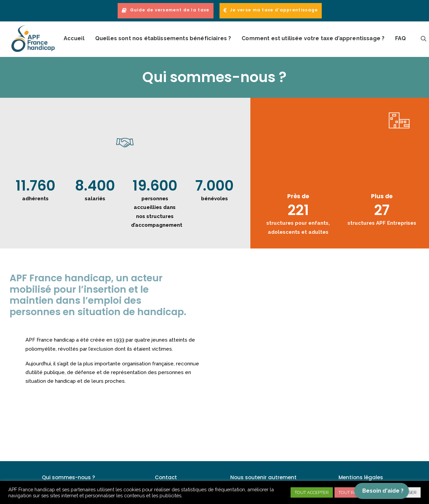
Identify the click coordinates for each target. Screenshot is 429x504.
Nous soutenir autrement (263, 477)
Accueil (74, 38)
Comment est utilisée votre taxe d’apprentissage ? (313, 38)
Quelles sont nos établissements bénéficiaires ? (163, 38)
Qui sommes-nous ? (68, 477)
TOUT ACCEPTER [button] (312, 492)
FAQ (401, 38)
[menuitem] (167, 11)
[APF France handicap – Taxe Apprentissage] (33, 39)
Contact (166, 477)
